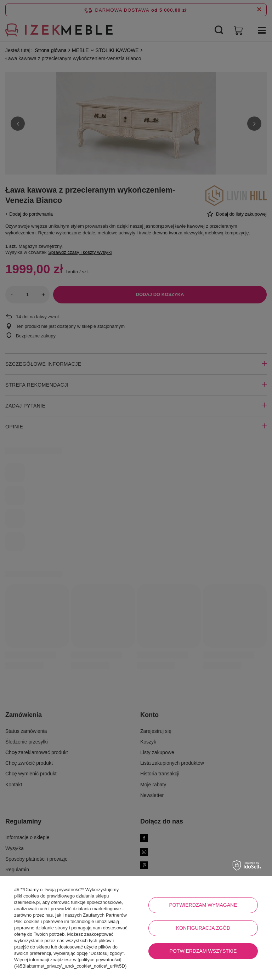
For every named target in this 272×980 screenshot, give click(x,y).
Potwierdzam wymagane (203, 905)
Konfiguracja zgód (203, 928)
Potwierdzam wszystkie (203, 951)
